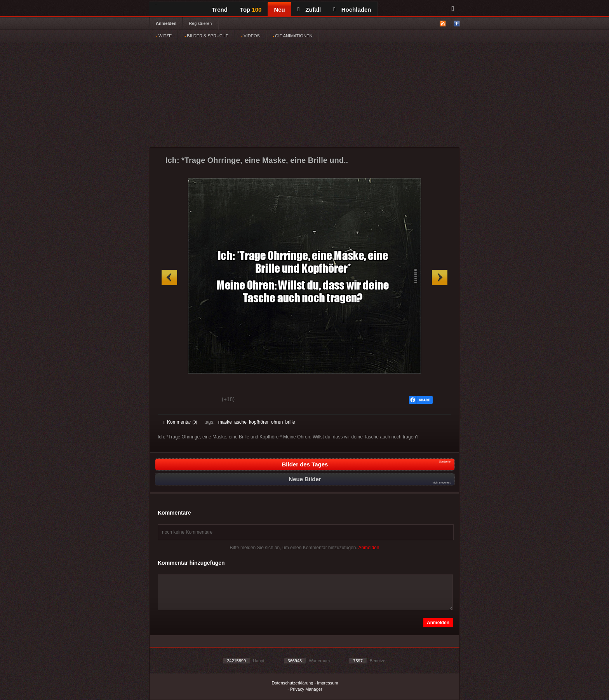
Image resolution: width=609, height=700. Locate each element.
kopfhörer (259, 422)
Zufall (309, 10)
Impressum (327, 683)
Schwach (201, 400)
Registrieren (200, 23)
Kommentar (180, 422)
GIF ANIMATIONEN (292, 36)
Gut (172, 400)
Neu (279, 10)
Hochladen (352, 10)
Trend (220, 10)
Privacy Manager (306, 689)
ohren (277, 422)
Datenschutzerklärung (292, 683)
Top (251, 10)
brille (290, 422)
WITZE (164, 36)
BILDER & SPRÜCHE (206, 36)
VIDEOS (250, 36)
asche (240, 422)
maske (225, 422)
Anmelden (166, 23)
